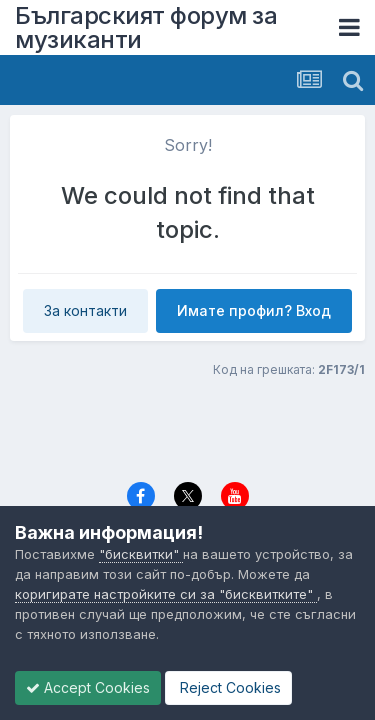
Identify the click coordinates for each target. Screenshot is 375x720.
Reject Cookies (228, 687)
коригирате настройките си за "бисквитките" (166, 594)
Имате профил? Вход (254, 310)
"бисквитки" (141, 554)
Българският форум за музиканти (146, 27)
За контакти (85, 310)
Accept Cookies (88, 687)
